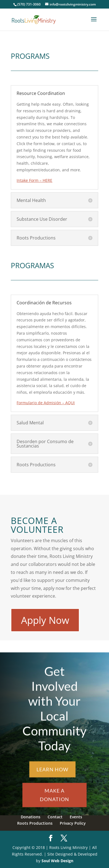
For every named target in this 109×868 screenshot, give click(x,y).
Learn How (52, 773)
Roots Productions (35, 823)
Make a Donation (54, 799)
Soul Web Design (57, 861)
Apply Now (45, 620)
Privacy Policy (73, 823)
